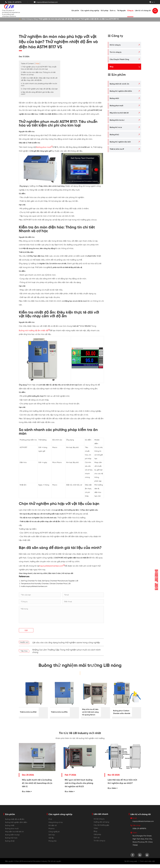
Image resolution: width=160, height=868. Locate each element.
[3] (64, 565)
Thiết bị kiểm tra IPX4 (59, 712)
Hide (37, 64)
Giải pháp (105, 11)
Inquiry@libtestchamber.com (51, 566)
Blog (36, 19)
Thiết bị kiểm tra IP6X (28, 712)
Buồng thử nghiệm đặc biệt (120, 142)
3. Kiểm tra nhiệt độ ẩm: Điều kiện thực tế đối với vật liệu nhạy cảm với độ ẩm (39, 79)
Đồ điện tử (53, 829)
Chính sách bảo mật (147, 865)
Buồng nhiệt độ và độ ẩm (119, 84)
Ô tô (50, 823)
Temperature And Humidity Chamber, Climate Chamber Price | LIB (46, 584)
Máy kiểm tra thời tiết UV (119, 113)
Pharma (51, 832)
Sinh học (52, 838)
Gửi (26, 630)
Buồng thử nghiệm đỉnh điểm (121, 91)
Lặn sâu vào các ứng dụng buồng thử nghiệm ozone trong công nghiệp (66, 643)
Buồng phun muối (44, 147)
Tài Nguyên (121, 11)
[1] (52, 146)
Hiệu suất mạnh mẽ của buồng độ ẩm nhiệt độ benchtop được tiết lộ (37, 787)
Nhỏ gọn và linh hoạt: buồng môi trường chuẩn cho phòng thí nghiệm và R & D (79, 787)
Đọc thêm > (27, 795)
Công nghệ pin (54, 835)
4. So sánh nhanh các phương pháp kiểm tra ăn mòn (39, 85)
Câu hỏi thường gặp (101, 829)
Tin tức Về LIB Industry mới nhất (80, 736)
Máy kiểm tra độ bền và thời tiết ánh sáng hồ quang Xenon (90, 714)
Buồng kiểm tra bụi (117, 120)
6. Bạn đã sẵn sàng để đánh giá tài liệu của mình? (37, 93)
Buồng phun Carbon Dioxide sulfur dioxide (121, 712)
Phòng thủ (52, 845)
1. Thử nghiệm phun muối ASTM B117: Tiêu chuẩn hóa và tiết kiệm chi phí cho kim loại (39, 68)
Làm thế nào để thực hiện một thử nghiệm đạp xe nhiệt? (122, 785)
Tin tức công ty (116, 52)
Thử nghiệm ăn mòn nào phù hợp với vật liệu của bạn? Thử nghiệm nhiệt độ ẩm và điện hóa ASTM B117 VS (79, 19)
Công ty (130, 11)
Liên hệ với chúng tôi (143, 11)
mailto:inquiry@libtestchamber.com (34, 586)
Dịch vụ (113, 11)
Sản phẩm (75, 11)
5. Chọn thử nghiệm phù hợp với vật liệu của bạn (39, 89)
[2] (49, 330)
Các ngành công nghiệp (90, 11)
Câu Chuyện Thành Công (119, 59)
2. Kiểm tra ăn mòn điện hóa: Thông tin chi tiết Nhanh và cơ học (38, 73)
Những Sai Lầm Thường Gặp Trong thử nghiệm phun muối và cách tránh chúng (66, 651)
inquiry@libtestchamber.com (46, 2)
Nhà (24, 19)
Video (96, 832)
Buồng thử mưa (116, 127)
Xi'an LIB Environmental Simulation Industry (31, 865)
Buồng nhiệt (114, 98)
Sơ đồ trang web (131, 865)
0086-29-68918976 (13, 2)
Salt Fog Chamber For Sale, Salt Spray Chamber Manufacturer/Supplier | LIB (50, 581)
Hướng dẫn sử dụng (101, 826)
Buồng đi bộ (114, 135)
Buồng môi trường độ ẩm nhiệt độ (33, 330)
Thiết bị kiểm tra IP (117, 149)
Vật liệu (51, 842)
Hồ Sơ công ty (115, 45)
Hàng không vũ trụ (56, 826)
